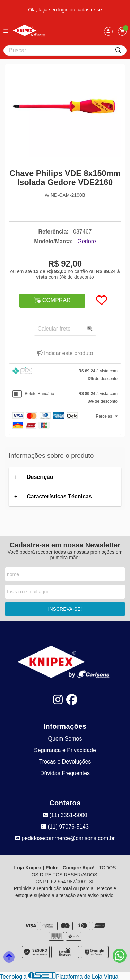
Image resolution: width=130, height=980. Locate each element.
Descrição (40, 477)
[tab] (65, 375)
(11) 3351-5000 (65, 815)
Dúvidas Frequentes (65, 773)
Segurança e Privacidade (65, 750)
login (64, 10)
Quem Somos (65, 739)
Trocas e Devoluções (65, 762)
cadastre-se (89, 10)
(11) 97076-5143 (65, 827)
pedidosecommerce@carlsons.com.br (65, 838)
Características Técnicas (59, 496)
